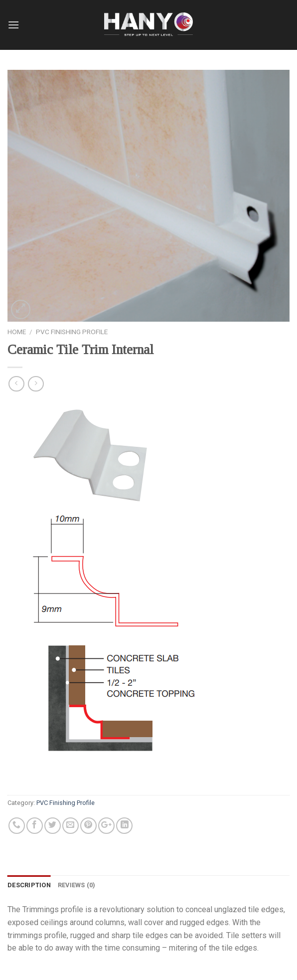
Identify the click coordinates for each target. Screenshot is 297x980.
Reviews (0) (77, 885)
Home (17, 332)
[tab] (29, 885)
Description (29, 885)
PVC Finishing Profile (72, 332)
